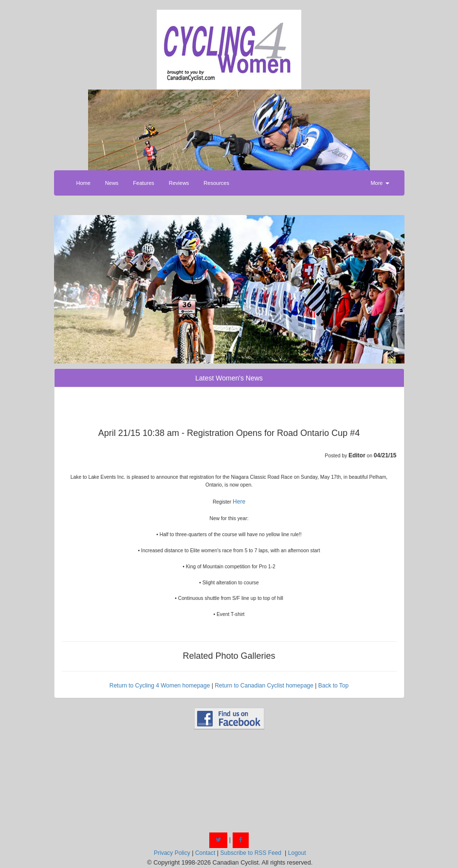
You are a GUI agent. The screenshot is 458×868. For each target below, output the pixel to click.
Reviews (179, 183)
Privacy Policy (172, 853)
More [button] (380, 183)
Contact (205, 853)
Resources (216, 183)
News (112, 183)
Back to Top (333, 686)
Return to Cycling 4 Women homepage (160, 686)
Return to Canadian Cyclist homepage (264, 686)
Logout (297, 853)
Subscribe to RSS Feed (251, 853)
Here (239, 502)
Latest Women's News (229, 378)
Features (143, 183)
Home (83, 183)
